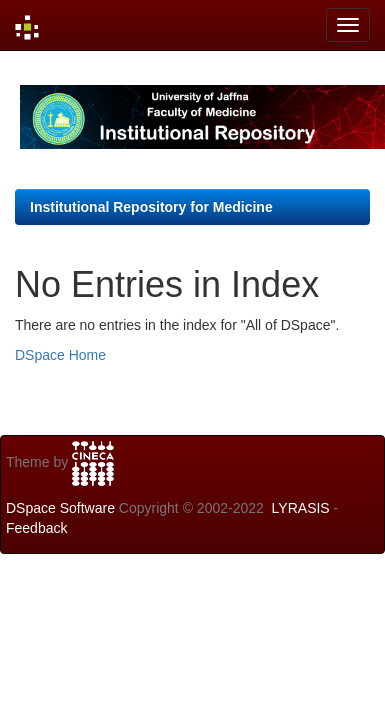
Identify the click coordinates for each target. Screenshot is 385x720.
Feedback (36, 528)
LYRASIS (301, 508)
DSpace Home (60, 355)
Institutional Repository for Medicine (151, 207)
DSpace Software (60, 508)
